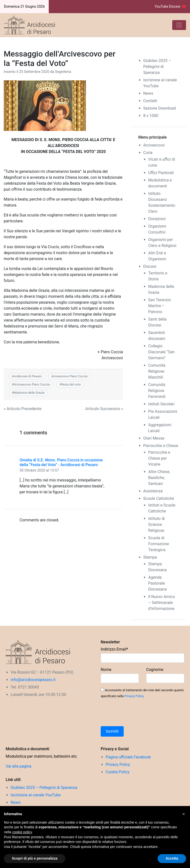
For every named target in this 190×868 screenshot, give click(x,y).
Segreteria (63, 72)
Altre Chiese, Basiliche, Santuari (159, 478)
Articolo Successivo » (104, 409)
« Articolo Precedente (23, 409)
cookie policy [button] (22, 832)
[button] (184, 814)
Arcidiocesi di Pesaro (27, 376)
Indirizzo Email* (114, 649)
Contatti (150, 101)
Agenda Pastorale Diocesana (157, 583)
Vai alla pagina (19, 766)
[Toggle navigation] (179, 25)
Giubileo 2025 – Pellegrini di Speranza (157, 67)
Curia (148, 153)
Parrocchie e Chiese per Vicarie (159, 458)
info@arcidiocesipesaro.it (33, 680)
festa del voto (71, 384)
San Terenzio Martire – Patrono (160, 306)
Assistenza (153, 491)
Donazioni (157, 219)
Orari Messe (154, 438)
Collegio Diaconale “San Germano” (161, 352)
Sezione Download (159, 108)
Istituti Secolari (161, 404)
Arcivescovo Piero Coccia (70, 376)
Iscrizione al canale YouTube (36, 795)
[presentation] (138, 713)
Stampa (150, 557)
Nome (106, 670)
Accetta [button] (172, 858)
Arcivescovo (154, 145)
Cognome (155, 670)
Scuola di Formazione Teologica (159, 544)
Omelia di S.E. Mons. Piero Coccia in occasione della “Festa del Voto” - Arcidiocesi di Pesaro (61, 462)
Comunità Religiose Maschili (157, 371)
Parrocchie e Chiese (161, 446)
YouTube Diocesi (170, 6)
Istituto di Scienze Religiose (156, 524)
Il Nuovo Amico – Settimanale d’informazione (162, 603)
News (148, 93)
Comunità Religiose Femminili (157, 391)
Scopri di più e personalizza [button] (35, 858)
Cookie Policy (118, 772)
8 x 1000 (151, 116)
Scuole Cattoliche (159, 498)
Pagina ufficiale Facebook (128, 757)
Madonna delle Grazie (29, 393)
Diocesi (150, 266)
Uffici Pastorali (161, 173)
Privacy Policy (134, 696)
